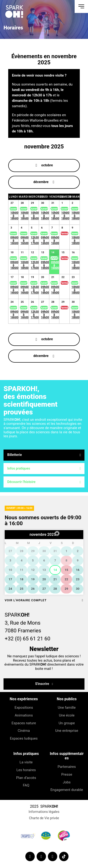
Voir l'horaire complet (44, 600)
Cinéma (24, 731)
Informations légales (44, 812)
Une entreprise (67, 731)
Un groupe (67, 723)
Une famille (67, 708)
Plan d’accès (26, 778)
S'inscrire (43, 684)
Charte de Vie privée (44, 818)
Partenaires (67, 767)
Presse (67, 774)
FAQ (26, 785)
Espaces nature (24, 723)
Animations (24, 715)
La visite (26, 762)
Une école (67, 715)
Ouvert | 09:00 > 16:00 (19, 508)
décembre (41, 182)
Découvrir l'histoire (44, 482)
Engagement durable (67, 790)
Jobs (67, 782)
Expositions (24, 708)
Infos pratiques (44, 469)
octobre (47, 165)
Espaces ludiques (24, 738)
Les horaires (26, 770)
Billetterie (44, 455)
